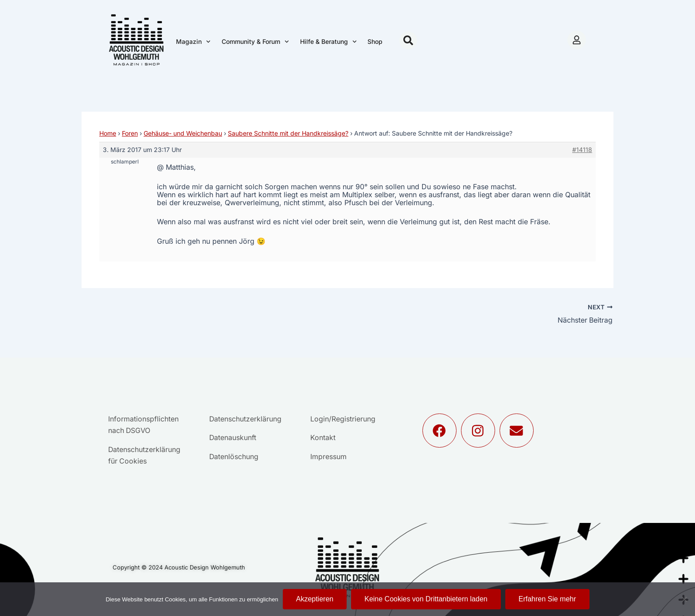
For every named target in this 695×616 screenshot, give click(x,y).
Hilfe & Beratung (328, 42)
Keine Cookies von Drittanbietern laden (426, 599)
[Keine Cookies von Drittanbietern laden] (684, 599)
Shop (375, 41)
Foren (130, 133)
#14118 (582, 150)
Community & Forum (255, 42)
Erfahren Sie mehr (547, 599)
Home (108, 133)
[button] (408, 40)
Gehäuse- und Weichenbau (183, 133)
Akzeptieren (315, 599)
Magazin (193, 42)
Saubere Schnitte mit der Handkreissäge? (288, 133)
